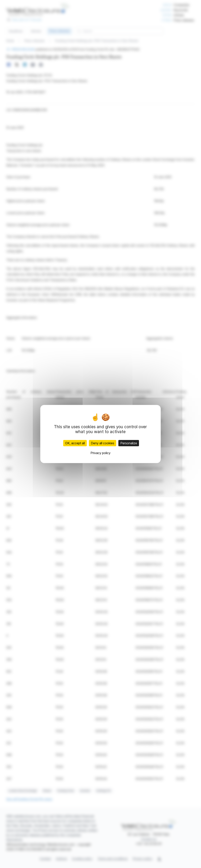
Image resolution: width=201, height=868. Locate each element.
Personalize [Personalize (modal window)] (129, 443)
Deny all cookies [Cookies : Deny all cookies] (103, 443)
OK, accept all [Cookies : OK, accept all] (75, 443)
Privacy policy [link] (100, 453)
